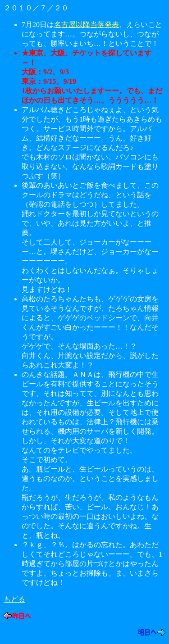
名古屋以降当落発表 (87, 25)
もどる (14, 599)
